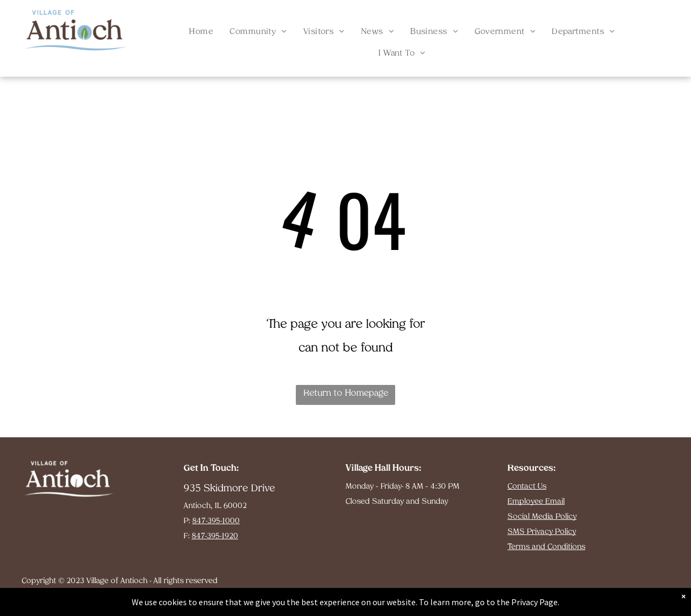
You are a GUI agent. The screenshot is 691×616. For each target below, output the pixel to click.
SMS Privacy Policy (542, 532)
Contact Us (527, 487)
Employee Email (536, 502)
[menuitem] (201, 32)
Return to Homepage (346, 394)
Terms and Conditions (546, 547)
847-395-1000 (216, 521)
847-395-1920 (215, 536)
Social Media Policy (542, 517)
